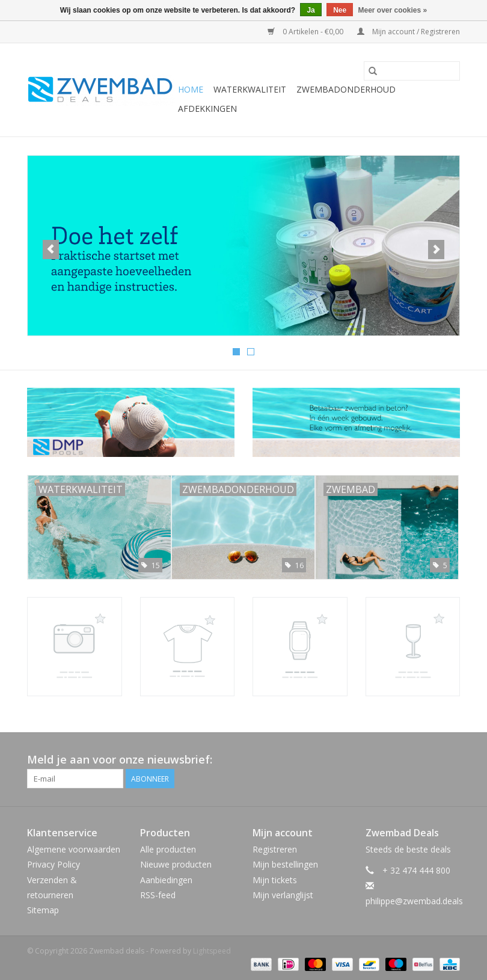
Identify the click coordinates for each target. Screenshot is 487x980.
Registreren (275, 849)
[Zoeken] (412, 71)
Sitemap (43, 910)
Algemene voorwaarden (74, 849)
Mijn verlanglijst (283, 895)
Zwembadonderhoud (346, 89)
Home (191, 89)
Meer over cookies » (393, 10)
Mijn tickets (275, 880)
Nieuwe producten (176, 864)
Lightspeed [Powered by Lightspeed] (212, 951)
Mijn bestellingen (285, 864)
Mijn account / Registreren (409, 32)
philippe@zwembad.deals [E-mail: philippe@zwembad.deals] (414, 901)
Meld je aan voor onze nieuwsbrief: (120, 760)
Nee (340, 10)
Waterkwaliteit (250, 89)
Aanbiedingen (166, 880)
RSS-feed (158, 895)
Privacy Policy (54, 864)
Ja (311, 10)
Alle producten (168, 849)
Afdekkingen (207, 109)
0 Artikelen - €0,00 (306, 32)
